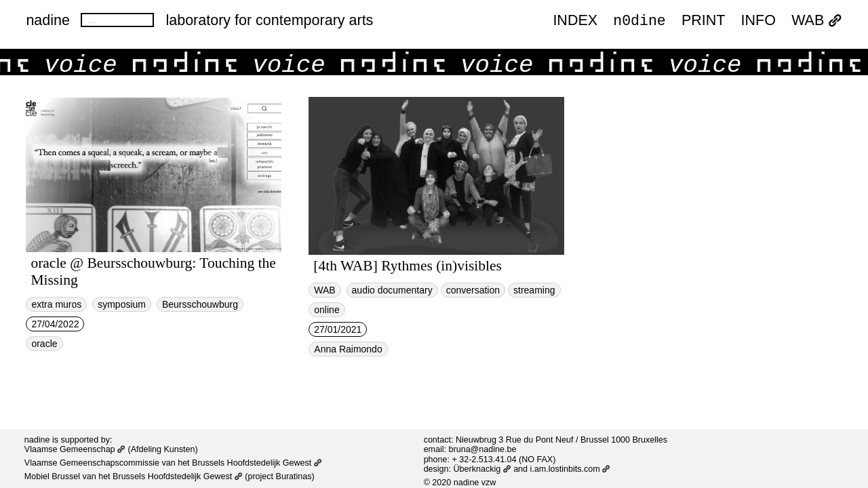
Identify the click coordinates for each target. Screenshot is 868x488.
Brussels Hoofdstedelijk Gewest (178, 476)
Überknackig (482, 469)
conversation (473, 290)
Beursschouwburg (200, 304)
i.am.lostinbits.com (571, 469)
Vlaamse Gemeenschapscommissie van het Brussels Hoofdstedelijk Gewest (173, 463)
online (327, 310)
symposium (122, 304)
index (575, 22)
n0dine (639, 21)
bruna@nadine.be (483, 449)
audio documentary (392, 290)
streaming (534, 290)
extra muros (56, 304)
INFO (758, 22)
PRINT (704, 22)
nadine (48, 20)
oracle (44, 344)
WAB (816, 22)
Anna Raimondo (348, 349)
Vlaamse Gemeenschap (75, 449)
